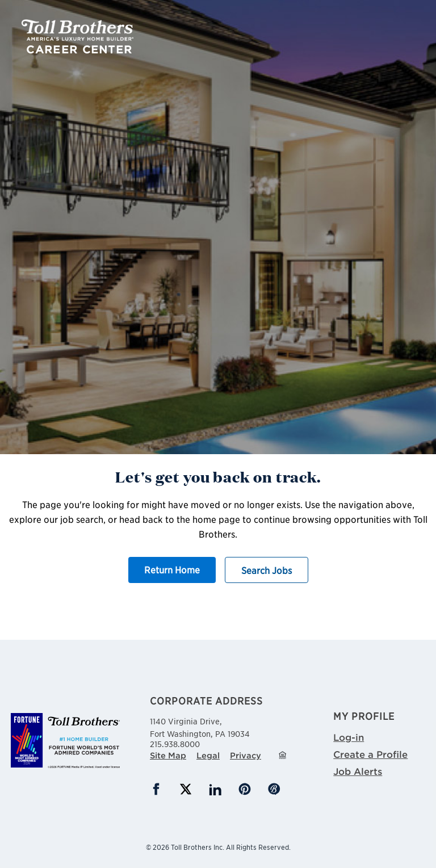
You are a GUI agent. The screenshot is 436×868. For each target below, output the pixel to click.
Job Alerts (358, 771)
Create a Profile (370, 754)
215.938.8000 (175, 744)
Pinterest (245, 789)
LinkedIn (215, 789)
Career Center (79, 49)
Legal (208, 755)
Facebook (156, 789)
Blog (274, 789)
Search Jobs (267, 570)
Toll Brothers (77, 30)
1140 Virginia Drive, (218, 727)
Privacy (246, 755)
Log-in (349, 737)
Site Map (168, 755)
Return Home (172, 569)
